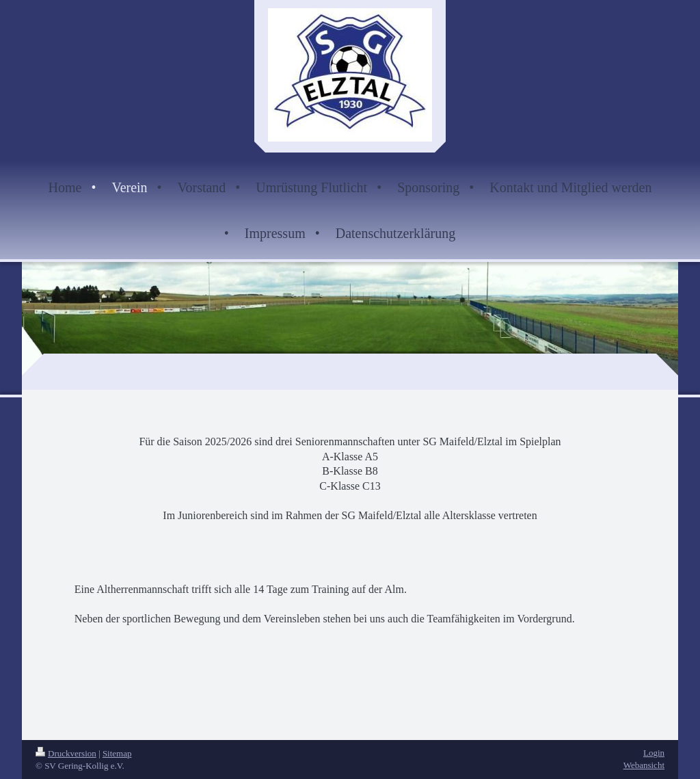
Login (654, 753)
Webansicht (644, 765)
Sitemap (117, 753)
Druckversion (66, 753)
